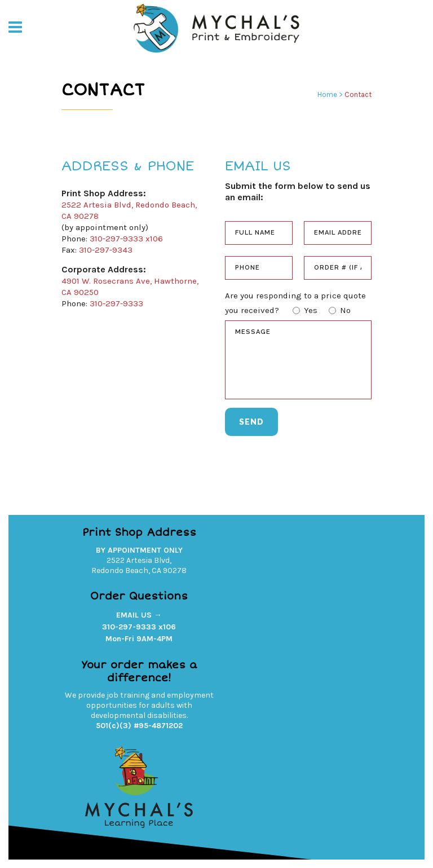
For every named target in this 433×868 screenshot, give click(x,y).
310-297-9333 (116, 303)
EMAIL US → (139, 615)
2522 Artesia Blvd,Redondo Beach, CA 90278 (139, 565)
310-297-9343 (106, 250)
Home (327, 94)
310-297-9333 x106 (126, 239)
